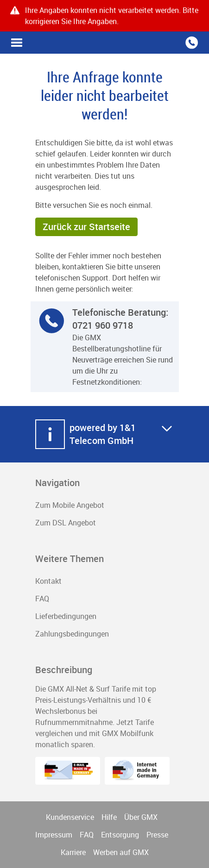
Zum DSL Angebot (66, 523)
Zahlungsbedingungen (72, 634)
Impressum (54, 835)
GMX (105, 43)
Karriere (73, 852)
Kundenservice (70, 817)
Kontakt (48, 581)
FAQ (42, 599)
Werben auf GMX (121, 852)
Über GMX (141, 817)
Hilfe (109, 817)
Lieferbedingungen (66, 616)
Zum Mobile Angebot (70, 505)
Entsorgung (120, 835)
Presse (157, 835)
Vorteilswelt (17, 43)
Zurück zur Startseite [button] (86, 227)
